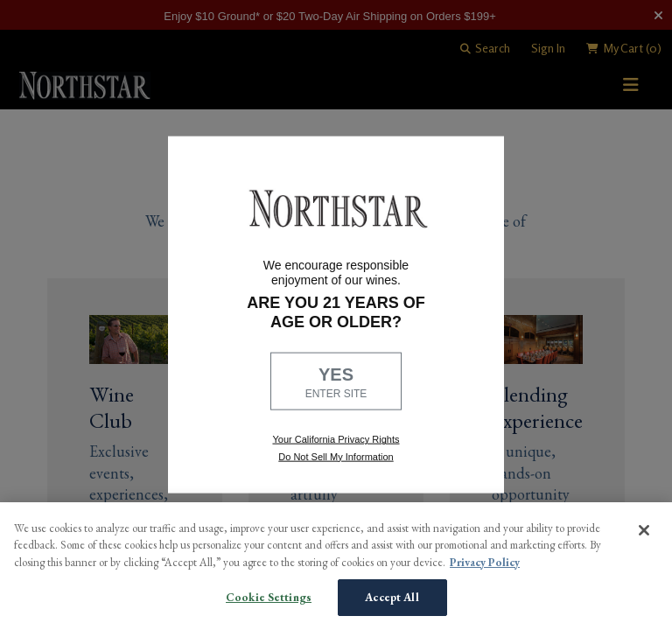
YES (336, 382)
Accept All (392, 597)
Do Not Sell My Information (336, 456)
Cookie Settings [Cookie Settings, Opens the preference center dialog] (269, 597)
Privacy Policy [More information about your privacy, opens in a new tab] (485, 562)
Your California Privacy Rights (336, 439)
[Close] (644, 530)
